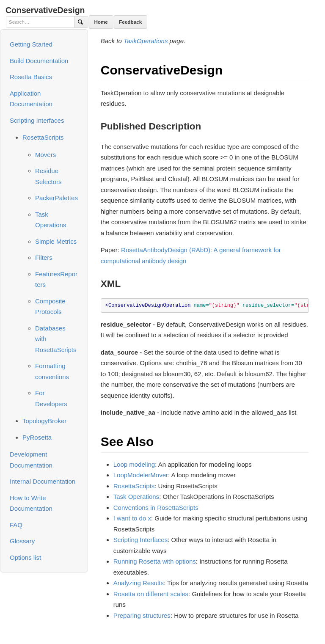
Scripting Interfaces (37, 120)
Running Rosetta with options (155, 561)
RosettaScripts (43, 137)
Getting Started (31, 44)
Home (101, 22)
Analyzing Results (139, 583)
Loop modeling (134, 464)
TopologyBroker (44, 421)
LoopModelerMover (141, 475)
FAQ (16, 525)
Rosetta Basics (31, 77)
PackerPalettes (56, 198)
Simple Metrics (56, 241)
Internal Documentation (43, 481)
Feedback (130, 22)
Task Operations (136, 497)
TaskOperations (146, 41)
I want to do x (132, 518)
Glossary (22, 541)
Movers (45, 155)
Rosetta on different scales (151, 594)
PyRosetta (37, 437)
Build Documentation (39, 61)
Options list (25, 557)
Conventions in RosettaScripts (156, 508)
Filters (44, 257)
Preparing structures (142, 615)
